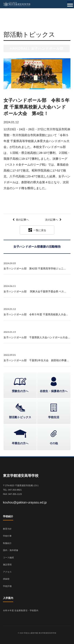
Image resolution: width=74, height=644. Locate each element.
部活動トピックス (20, 417)
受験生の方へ (20, 391)
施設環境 (7, 565)
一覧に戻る (37, 230)
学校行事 (7, 536)
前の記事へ (22, 220)
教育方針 (7, 529)
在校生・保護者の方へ (54, 391)
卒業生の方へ (20, 443)
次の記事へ (52, 220)
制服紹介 (7, 543)
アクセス (7, 572)
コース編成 (8, 557)
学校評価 (7, 586)
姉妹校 (6, 579)
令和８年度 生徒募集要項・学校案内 (21, 610)
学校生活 (54, 417)
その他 (54, 443)
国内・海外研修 (11, 550)
